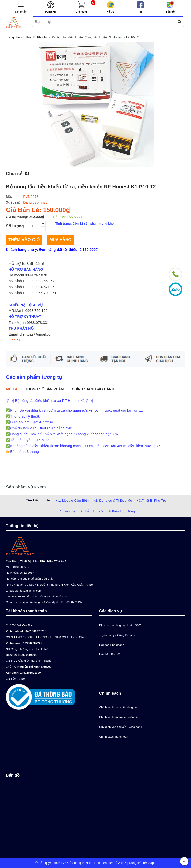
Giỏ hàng (81, 12)
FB (140, 12)
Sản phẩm (21, 12)
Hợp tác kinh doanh (112, 645)
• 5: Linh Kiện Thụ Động (117, 511)
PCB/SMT (51, 12)
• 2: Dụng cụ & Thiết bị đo (113, 501)
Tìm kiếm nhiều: (39, 500)
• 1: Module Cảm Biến (72, 501)
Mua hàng (60, 240)
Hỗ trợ (111, 12)
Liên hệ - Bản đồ (110, 654)
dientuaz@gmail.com (28, 591)
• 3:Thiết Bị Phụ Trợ (152, 501)
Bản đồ (170, 12)
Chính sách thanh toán (114, 737)
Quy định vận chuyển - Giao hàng (121, 727)
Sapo (152, 863)
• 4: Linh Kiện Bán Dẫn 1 (76, 511)
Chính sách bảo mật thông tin (118, 707)
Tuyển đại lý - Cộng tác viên (117, 635)
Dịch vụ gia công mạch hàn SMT (120, 625)
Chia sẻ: (15, 174)
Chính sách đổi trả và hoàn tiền (119, 717)
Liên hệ (15, 340)
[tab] (12, 389)
